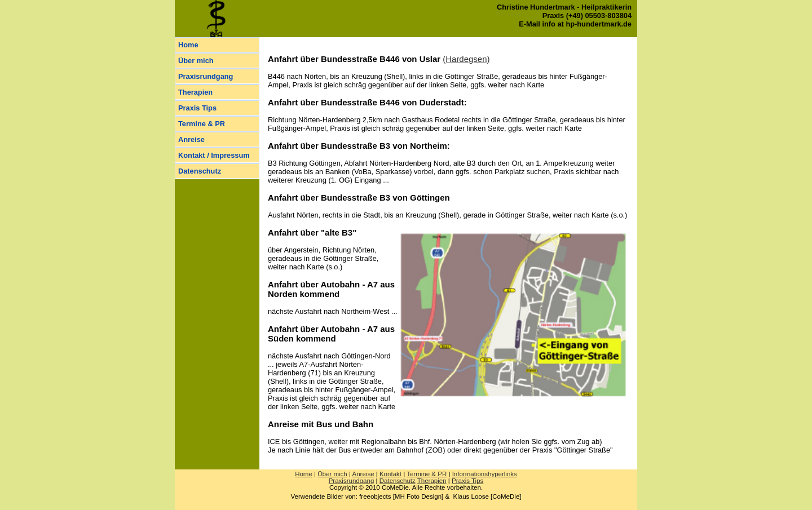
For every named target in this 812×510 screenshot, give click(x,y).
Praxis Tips (197, 108)
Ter (427, 474)
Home (188, 45)
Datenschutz (200, 171)
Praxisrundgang (206, 76)
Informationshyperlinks (485, 474)
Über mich (196, 61)
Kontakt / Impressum (214, 155)
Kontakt (390, 474)
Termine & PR (202, 124)
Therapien (195, 92)
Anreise (191, 139)
